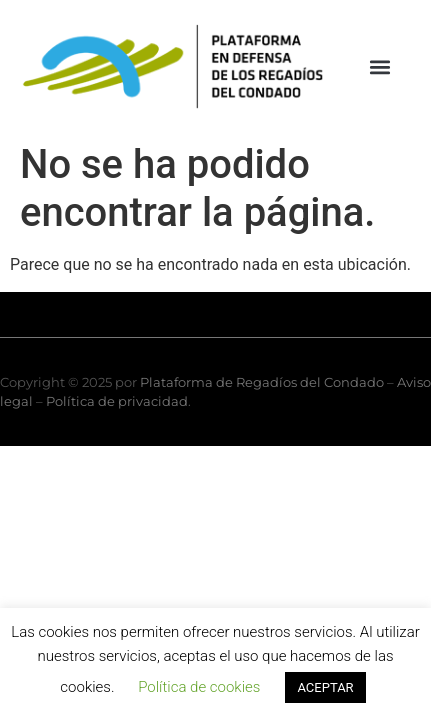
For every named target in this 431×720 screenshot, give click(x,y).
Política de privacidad (117, 401)
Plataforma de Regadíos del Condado (262, 382)
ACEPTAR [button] (325, 687)
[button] (379, 66)
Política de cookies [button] (199, 687)
